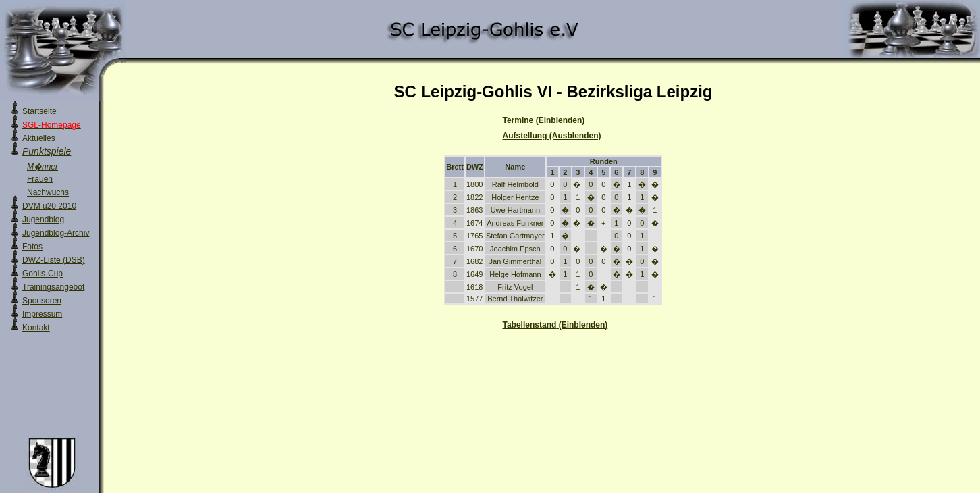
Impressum (42, 314)
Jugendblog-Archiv (56, 233)
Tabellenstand (555, 325)
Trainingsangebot (53, 287)
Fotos (32, 246)
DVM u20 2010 (49, 206)
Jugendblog (43, 219)
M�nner (43, 167)
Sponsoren (42, 301)
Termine (544, 120)
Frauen (40, 179)
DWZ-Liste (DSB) (54, 260)
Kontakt (36, 328)
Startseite (39, 111)
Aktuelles (39, 138)
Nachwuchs (48, 192)
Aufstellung (552, 136)
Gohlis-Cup (43, 274)
